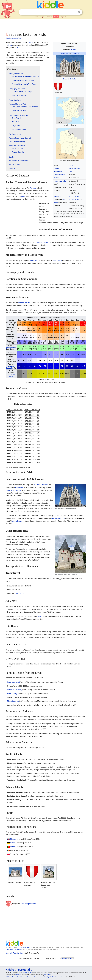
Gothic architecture (14, 490)
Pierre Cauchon (13, 701)
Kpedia (56, 17)
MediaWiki (48, 975)
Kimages (49, 17)
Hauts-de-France (74, 168)
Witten (13, 843)
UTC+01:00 (73, 196)
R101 (40, 616)
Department (58, 171)
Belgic (24, 196)
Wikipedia (18, 975)
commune (75, 53)
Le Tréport (20, 593)
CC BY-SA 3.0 (27, 973)
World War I (34, 261)
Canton (56, 178)
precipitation (11, 348)
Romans (33, 188)
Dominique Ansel (13, 682)
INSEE (56, 203)
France (71, 165)
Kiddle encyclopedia (25, 947)
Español (63, 17)
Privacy (29, 977)
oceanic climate (24, 303)
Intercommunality (60, 181)
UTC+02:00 (73, 199)
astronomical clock (58, 518)
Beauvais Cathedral (70, 79)
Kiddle (8, 977)
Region (56, 168)
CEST (79, 199)
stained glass (17, 521)
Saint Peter (19, 488)
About (22, 977)
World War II (57, 261)
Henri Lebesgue (13, 694)
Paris (18, 48)
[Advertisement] (46, 25)
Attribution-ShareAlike (14, 950)
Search (79, 12)
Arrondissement (59, 175)
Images (42, 17)
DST (63, 199)
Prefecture (65, 53)
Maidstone (14, 839)
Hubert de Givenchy (15, 690)
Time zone (57, 196)
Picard (74, 50)
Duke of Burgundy (41, 242)
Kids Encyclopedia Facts (14, 38)
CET (79, 196)
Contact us (38, 977)
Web (36, 17)
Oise (70, 171)
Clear (75, 12)
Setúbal (13, 847)
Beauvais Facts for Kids (14, 953)
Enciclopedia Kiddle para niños (54, 977)
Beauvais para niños (29, 904)
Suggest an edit (67, 958)
